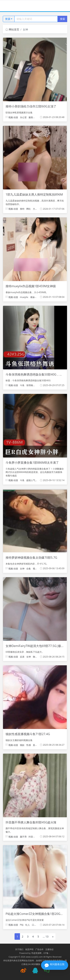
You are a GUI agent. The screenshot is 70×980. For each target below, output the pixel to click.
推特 (22, 209)
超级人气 (31, 480)
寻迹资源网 (36, 953)
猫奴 (22, 745)
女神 (22, 568)
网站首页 (12, 29)
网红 (29, 209)
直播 (35, 745)
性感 (29, 745)
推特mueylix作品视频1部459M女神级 (31, 286)
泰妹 (32, 297)
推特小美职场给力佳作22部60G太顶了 (31, 106)
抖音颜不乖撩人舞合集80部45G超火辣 (31, 822)
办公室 (23, 117)
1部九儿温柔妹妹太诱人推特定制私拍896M (34, 194)
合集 (29, 568)
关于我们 (19, 949)
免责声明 (29, 949)
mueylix (24, 297)
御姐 (35, 657)
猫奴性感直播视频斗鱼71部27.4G (28, 734)
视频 (35, 568)
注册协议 (49, 949)
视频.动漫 (12, 117)
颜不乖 (23, 836)
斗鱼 (22, 385)
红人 (28, 925)
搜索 (63, 19)
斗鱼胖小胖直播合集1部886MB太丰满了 (32, 463)
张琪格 (30, 385)
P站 (22, 925)
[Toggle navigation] (8, 6)
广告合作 (39, 949)
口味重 (35, 925)
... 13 (46, 936)
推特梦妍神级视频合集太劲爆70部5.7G (31, 558)
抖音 (31, 836)
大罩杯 (36, 209)
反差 (22, 657)
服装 (31, 117)
